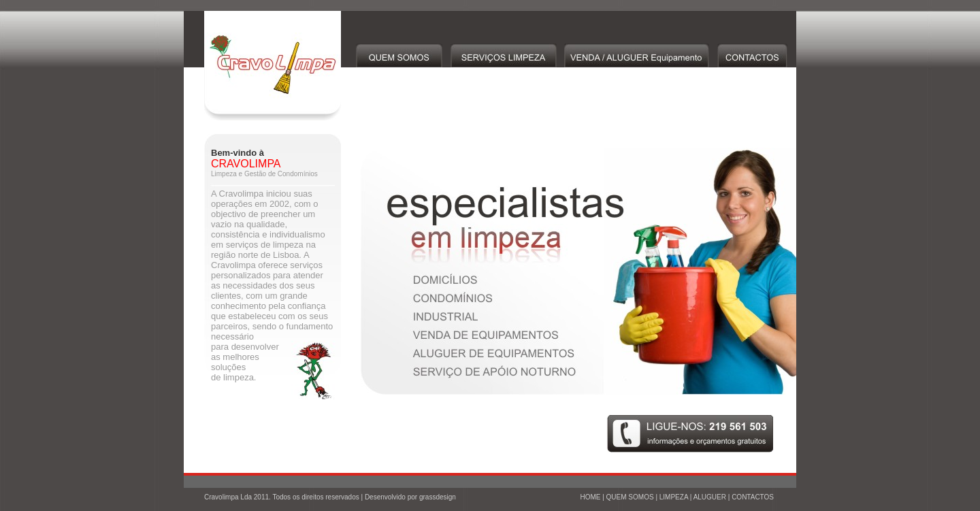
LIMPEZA (674, 497)
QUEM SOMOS (630, 497)
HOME (590, 497)
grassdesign (438, 497)
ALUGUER (710, 497)
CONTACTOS (753, 497)
